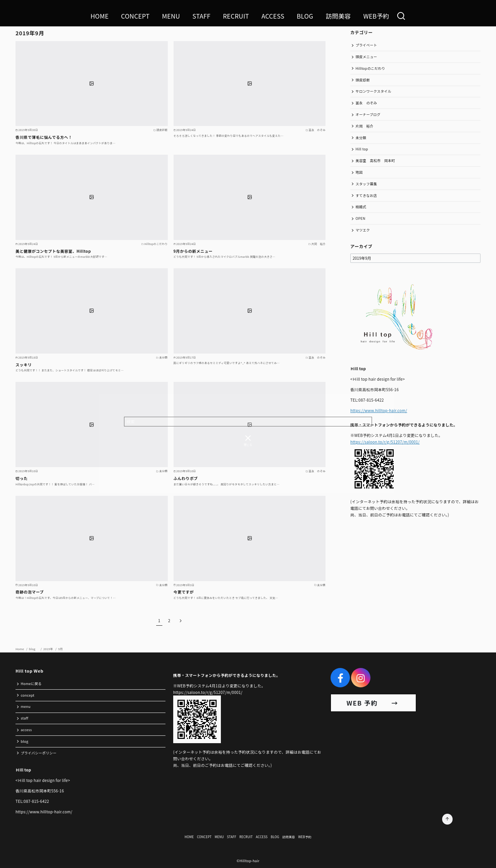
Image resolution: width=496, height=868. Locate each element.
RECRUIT (236, 16)
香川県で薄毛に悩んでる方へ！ (44, 137)
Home (20, 649)
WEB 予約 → (373, 703)
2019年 (49, 649)
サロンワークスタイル (374, 91)
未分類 (361, 138)
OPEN (361, 218)
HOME (99, 16)
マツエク (363, 230)
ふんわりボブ (186, 478)
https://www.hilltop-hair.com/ (379, 410)
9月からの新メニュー (193, 251)
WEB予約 (376, 16)
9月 (60, 649)
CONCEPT (135, 16)
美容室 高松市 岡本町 (375, 161)
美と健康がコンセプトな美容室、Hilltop (53, 251)
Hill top (362, 149)
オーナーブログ (368, 115)
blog (34, 649)
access (27, 730)
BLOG (305, 16)
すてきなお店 (366, 196)
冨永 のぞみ (367, 103)
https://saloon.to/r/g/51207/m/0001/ (385, 442)
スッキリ (24, 365)
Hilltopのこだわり (370, 68)
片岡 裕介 (365, 126)
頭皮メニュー (367, 57)
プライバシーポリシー (39, 753)
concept (28, 695)
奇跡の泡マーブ (30, 592)
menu (26, 707)
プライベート (367, 45)
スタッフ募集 (367, 184)
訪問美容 (338, 16)
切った (22, 478)
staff (25, 718)
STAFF (202, 16)
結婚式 (361, 207)
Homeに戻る (31, 684)
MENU (171, 16)
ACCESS (273, 16)
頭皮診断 (363, 80)
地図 (359, 172)
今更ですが (184, 592)
